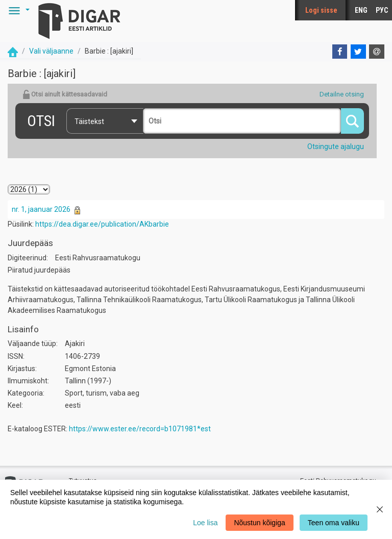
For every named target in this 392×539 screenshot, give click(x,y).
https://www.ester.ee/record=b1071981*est (140, 429)
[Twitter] (358, 52)
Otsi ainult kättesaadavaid (65, 94)
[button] (17, 10)
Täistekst (89, 121)
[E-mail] (377, 52)
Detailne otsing (342, 94)
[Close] (380, 509)
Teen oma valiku (334, 523)
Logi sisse (321, 10)
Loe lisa (205, 523)
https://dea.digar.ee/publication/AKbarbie (102, 224)
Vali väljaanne (51, 51)
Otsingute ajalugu (336, 146)
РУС (382, 10)
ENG (361, 10)
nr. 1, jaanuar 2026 (41, 209)
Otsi (41, 121)
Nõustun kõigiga (259, 523)
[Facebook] (340, 52)
